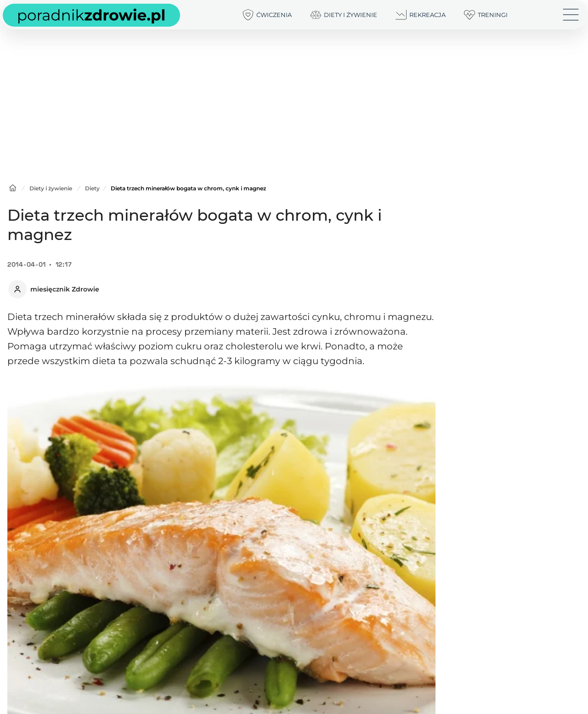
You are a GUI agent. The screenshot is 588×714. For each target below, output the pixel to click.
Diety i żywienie (51, 188)
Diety (92, 188)
